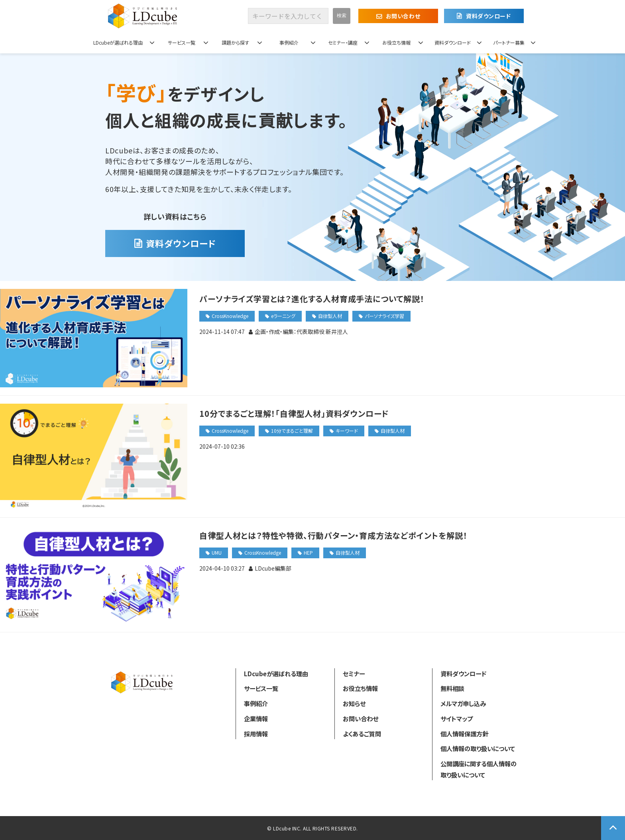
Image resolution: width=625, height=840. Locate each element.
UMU (217, 552)
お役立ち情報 (396, 42)
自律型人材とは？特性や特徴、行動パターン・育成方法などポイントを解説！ (333, 535)
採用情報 (256, 734)
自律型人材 (330, 316)
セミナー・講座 (343, 42)
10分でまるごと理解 (292, 431)
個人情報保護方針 (464, 734)
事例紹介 (289, 42)
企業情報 (256, 718)
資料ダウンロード (488, 16)
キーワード (347, 431)
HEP (308, 552)
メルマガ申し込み (463, 703)
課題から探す (235, 42)
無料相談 (452, 688)
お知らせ (354, 703)
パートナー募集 (509, 42)
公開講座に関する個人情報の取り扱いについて (479, 769)
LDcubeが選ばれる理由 (118, 42)
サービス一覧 (182, 42)
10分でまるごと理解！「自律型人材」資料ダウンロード (294, 413)
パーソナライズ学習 (384, 316)
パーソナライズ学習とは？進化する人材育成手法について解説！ (312, 299)
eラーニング (283, 316)
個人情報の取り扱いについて (478, 748)
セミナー (354, 673)
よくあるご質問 (362, 734)
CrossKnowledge (230, 316)
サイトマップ (457, 718)
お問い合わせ (403, 16)
